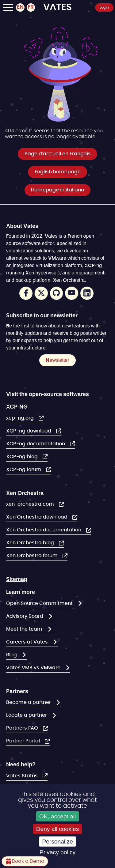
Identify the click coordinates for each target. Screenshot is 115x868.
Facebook (26, 293)
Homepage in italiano (57, 190)
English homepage (58, 172)
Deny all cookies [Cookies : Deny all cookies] (58, 829)
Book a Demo (27, 861)
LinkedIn (87, 293)
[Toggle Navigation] (8, 8)
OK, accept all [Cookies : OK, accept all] (57, 816)
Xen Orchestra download (37, 517)
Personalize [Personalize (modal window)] (57, 842)
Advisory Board (25, 616)
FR (31, 7)
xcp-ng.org (21, 418)
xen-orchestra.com (31, 504)
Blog (12, 655)
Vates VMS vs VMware (34, 668)
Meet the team (25, 629)
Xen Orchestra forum (33, 556)
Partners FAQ (23, 728)
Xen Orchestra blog (31, 543)
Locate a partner (27, 715)
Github (57, 293)
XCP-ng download (29, 431)
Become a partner (29, 702)
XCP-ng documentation (36, 444)
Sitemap (17, 579)
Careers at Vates (28, 642)
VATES (57, 6)
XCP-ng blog (23, 457)
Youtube (72, 293)
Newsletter (57, 360)
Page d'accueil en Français (58, 154)
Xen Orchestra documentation (44, 530)
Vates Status (23, 776)
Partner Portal (24, 741)
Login (104, 7)
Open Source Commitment (40, 603)
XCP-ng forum (24, 470)
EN (20, 7)
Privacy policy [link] (57, 852)
